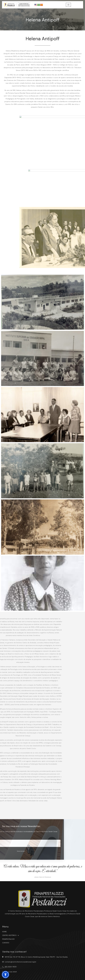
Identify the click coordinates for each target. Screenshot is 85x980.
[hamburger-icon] (68, 5)
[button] (5, 975)
